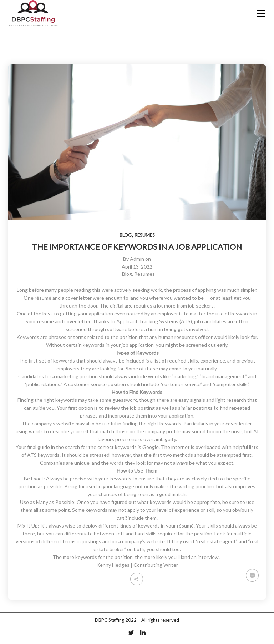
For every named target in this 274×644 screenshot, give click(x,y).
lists (254, 447)
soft (120, 533)
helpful (240, 447)
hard (140, 533)
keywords (49, 455)
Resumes (145, 235)
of (24, 455)
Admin (137, 259)
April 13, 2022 (137, 267)
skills (193, 361)
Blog (126, 235)
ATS (32, 455)
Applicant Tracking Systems (147, 321)
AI (256, 431)
